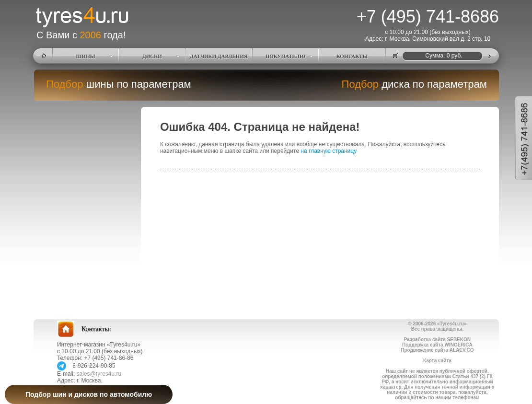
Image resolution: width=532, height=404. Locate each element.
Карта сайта (437, 361)
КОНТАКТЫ (352, 56)
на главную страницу (329, 151)
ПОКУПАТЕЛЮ (286, 56)
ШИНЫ (86, 56)
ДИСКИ (152, 56)
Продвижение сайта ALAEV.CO (437, 350)
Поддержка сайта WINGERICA (437, 345)
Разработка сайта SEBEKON (437, 340)
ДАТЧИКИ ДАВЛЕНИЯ (219, 56)
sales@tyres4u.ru (99, 374)
